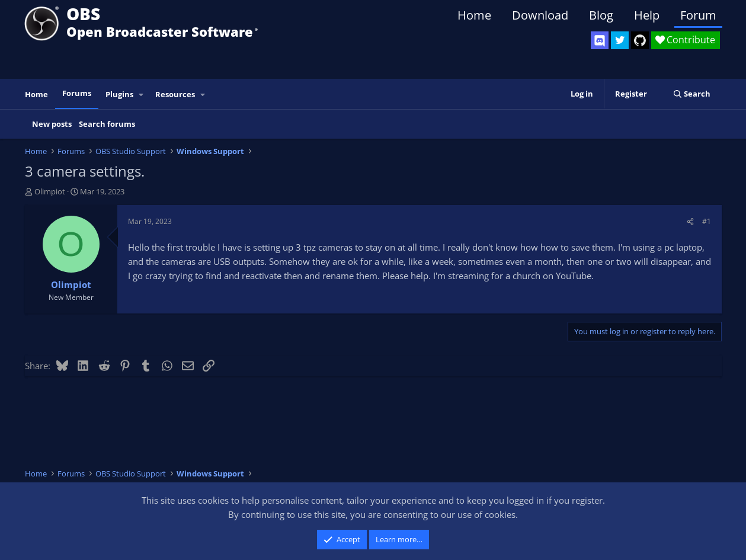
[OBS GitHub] (640, 40)
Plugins (119, 94)
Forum (698, 15)
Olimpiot (50, 191)
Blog (601, 15)
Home (474, 15)
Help (647, 15)
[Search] (692, 94)
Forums (77, 93)
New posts (52, 124)
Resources (175, 94)
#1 (707, 221)
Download (540, 15)
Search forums (107, 124)
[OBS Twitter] (620, 40)
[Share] (690, 221)
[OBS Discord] (600, 40)
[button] (141, 95)
